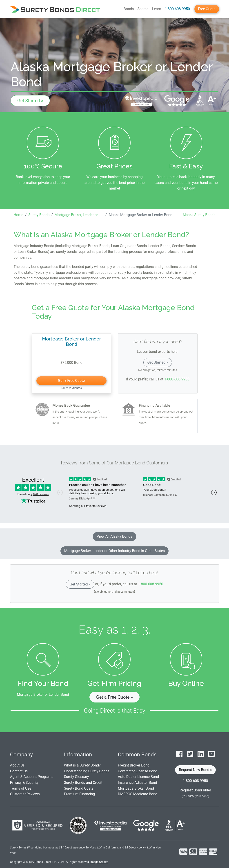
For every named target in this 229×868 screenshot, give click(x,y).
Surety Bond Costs (79, 788)
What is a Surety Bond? (82, 765)
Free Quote (207, 9)
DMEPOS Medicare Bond (138, 794)
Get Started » (30, 101)
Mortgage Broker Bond (136, 788)
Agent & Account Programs (32, 777)
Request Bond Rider (196, 790)
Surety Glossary (77, 777)
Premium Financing (80, 794)
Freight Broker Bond (134, 765)
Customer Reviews (25, 794)
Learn (157, 9)
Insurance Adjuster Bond (138, 783)
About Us (17, 765)
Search (143, 9)
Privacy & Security (24, 783)
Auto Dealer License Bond (139, 777)
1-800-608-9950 (177, 9)
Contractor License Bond (138, 771)
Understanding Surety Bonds (87, 771)
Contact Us (19, 771)
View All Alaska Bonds (114, 536)
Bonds (129, 9)
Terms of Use (21, 788)
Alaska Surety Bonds (199, 215)
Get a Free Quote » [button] (114, 697)
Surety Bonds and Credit (83, 783)
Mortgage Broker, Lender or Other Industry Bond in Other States (115, 551)
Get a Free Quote (71, 381)
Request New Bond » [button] (195, 770)
